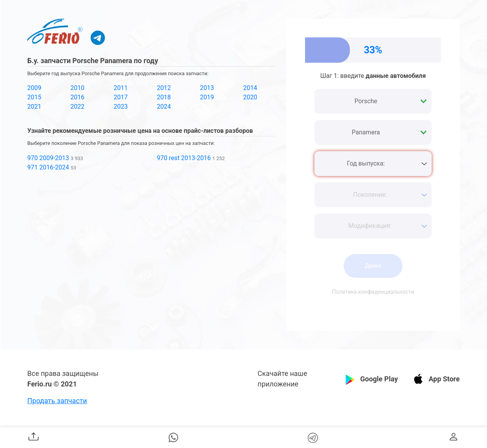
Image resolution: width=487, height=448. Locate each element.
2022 (78, 107)
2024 (164, 107)
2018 (164, 97)
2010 (78, 88)
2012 (164, 88)
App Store (444, 379)
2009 (34, 88)
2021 (34, 107)
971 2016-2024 (48, 167)
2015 (34, 97)
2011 (121, 88)
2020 (250, 97)
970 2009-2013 (48, 158)
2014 (250, 88)
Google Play (379, 379)
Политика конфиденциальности (373, 292)
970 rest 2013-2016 (184, 158)
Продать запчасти (57, 401)
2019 (207, 97)
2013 (207, 88)
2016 (78, 97)
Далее (373, 266)
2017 (121, 97)
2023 (121, 107)
